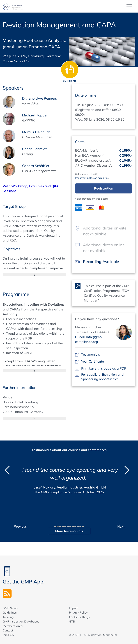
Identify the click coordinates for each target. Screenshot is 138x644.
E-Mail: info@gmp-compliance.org (89, 339)
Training (8, 617)
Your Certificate (92, 361)
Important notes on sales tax (92, 178)
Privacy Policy (78, 612)
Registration (104, 188)
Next (121, 526)
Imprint (74, 608)
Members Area (13, 626)
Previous (20, 526)
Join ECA (8, 635)
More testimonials (69, 531)
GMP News (10, 608)
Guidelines (10, 612)
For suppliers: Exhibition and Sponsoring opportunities (102, 377)
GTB (72, 621)
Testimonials (90, 354)
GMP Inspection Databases (21, 621)
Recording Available (101, 261)
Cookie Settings (79, 617)
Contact (8, 630)
